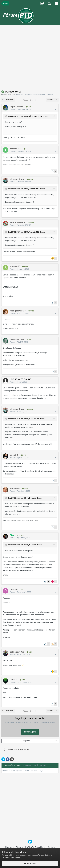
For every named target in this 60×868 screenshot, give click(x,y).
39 (29, 340)
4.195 (31, 311)
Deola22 (33, 498)
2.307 (25, 489)
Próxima (50, 100)
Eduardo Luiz (10, 95)
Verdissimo (34, 419)
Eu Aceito (30, 864)
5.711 (23, 455)
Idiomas (10, 847)
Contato (51, 847)
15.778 (20, 535)
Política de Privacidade (11, 858)
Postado (21, 109)
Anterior (10, 100)
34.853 (31, 223)
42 (56, 741)
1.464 (25, 267)
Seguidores (27, 741)
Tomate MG (34, 189)
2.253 (30, 652)
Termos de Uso (44, 855)
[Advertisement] (30, 58)
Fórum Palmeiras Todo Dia (42, 95)
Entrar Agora (30, 732)
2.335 (30, 179)
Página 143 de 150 (30, 100)
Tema (20, 847)
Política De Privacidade (35, 847)
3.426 (23, 680)
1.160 (28, 107)
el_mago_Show (36, 116)
